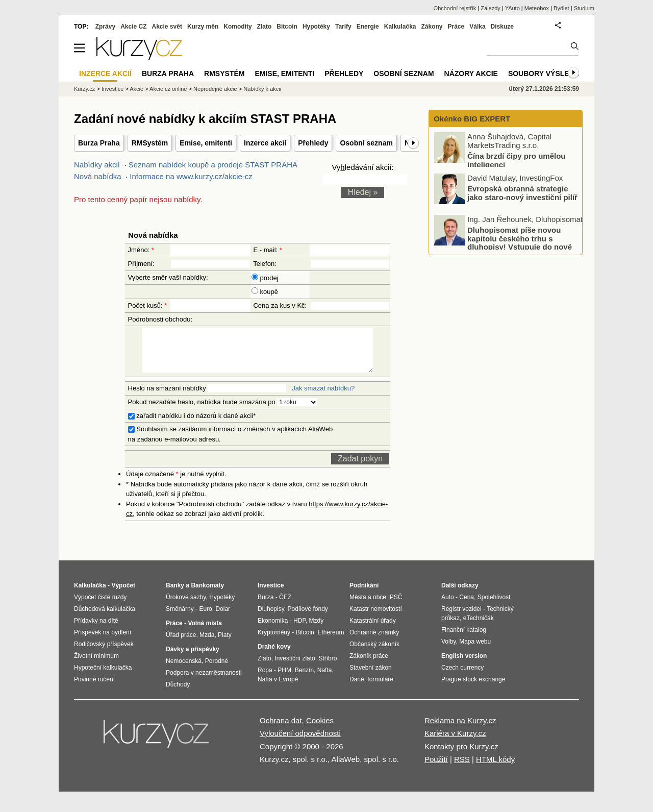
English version (464, 665)
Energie (368, 27)
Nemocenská (184, 670)
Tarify (343, 27)
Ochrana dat (281, 730)
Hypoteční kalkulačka (103, 677)
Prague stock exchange (473, 688)
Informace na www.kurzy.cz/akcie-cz (191, 176)
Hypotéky (316, 27)
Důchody (178, 694)
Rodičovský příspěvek (104, 653)
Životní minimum (96, 665)
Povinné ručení (94, 688)
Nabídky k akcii (262, 89)
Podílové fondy (307, 618)
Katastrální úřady (373, 630)
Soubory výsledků (546, 73)
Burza (266, 606)
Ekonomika (273, 630)
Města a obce (368, 606)
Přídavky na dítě (96, 630)
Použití (436, 768)
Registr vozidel (461, 618)
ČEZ (285, 606)
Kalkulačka (400, 27)
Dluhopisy (271, 618)
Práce (456, 27)
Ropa (265, 679)
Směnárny (180, 618)
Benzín (304, 679)
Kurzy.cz (84, 89)
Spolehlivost (494, 606)
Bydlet (561, 8)
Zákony (432, 27)
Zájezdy (491, 8)
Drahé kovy (274, 656)
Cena (467, 606)
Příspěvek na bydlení (103, 642)
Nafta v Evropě (278, 688)
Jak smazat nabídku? (323, 397)
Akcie (136, 89)
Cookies (320, 730)
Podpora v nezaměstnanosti (204, 682)
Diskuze (502, 27)
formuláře (380, 688)
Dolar (223, 618)
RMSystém (150, 143)
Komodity (237, 27)
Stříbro (328, 668)
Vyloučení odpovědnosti (300, 742)
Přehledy (313, 143)
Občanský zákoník (374, 653)
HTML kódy (495, 768)
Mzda (207, 644)
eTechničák (479, 627)
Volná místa (205, 632)
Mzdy (317, 630)
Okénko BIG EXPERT (471, 119)
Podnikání (364, 595)
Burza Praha (99, 143)
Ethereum (331, 642)
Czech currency (462, 677)
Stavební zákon (371, 677)
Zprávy (105, 27)
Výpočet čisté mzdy (100, 606)
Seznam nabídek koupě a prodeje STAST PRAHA (213, 165)
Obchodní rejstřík (455, 8)
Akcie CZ (133, 27)
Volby (448, 651)
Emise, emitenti (206, 143)
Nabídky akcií (97, 165)
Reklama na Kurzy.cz (460, 730)
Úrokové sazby (186, 606)
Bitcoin (287, 27)
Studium (584, 8)
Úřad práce (181, 644)
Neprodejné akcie (215, 89)
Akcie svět (167, 27)
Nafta (325, 679)
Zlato (265, 27)
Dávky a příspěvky (193, 658)
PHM (284, 679)
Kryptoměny (274, 642)
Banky (175, 595)
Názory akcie (471, 73)
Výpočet (123, 595)
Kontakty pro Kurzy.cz (461, 756)
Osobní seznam (366, 143)
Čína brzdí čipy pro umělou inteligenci (517, 160)
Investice (112, 89)
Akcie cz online (168, 89)
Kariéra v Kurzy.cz (455, 742)
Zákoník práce (369, 665)
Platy (225, 644)
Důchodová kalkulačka (105, 618)
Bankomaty (207, 595)
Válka (477, 27)
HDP (299, 630)
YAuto (512, 8)
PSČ (396, 606)
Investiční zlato (295, 668)
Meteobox (537, 8)
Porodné (217, 670)
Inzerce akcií (265, 143)
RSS (462, 768)
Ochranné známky (374, 642)
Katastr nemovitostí (376, 618)
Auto (448, 606)
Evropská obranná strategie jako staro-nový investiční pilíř (522, 193)
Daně (357, 688)
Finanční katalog (464, 639)
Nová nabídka (98, 176)
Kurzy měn (203, 27)
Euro (205, 618)
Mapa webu (475, 651)
